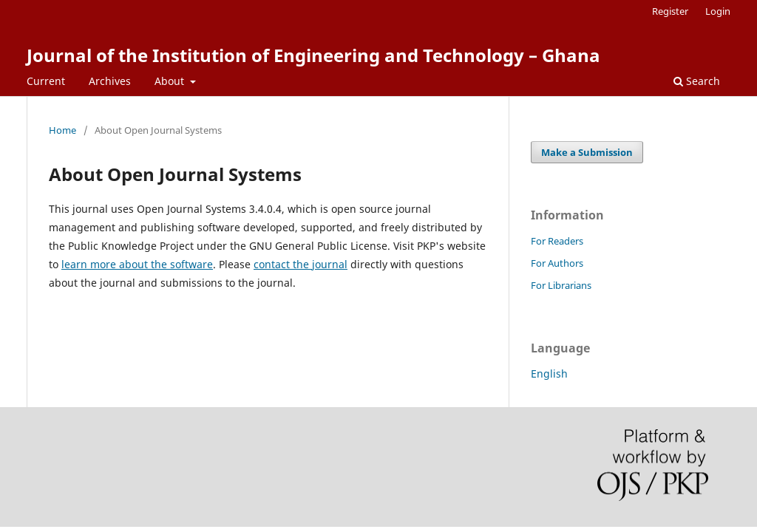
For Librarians (561, 285)
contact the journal (301, 264)
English (549, 374)
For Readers (557, 241)
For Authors (557, 263)
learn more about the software (137, 264)
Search (697, 81)
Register (670, 11)
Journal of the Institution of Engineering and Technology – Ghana (313, 55)
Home (62, 130)
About (171, 81)
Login (718, 11)
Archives (110, 81)
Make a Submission (587, 152)
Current (46, 81)
